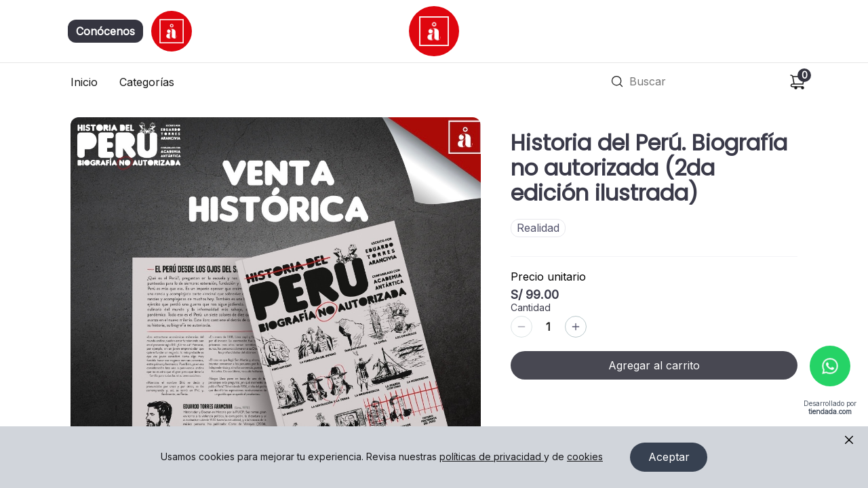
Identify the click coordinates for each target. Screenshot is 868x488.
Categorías (147, 82)
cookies (585, 457)
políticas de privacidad (492, 457)
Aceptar (669, 457)
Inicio (84, 82)
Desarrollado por (830, 408)
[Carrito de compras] (797, 82)
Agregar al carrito (654, 365)
